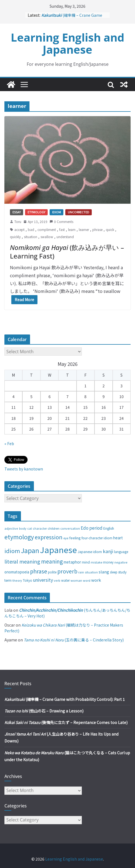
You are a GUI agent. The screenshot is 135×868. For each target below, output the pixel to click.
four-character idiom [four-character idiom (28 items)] (97, 538)
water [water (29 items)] (65, 580)
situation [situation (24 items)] (91, 572)
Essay (17, 212)
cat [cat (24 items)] (30, 528)
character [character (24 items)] (40, 528)
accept (19, 229)
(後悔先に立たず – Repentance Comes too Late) (66, 722)
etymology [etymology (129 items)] (19, 537)
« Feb (9, 443)
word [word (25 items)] (87, 580)
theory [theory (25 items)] (17, 580)
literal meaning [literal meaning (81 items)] (22, 561)
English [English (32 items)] (109, 528)
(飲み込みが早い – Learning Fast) (67, 252)
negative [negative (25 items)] (121, 562)
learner (84, 229)
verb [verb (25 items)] (57, 580)
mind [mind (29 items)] (86, 562)
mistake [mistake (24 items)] (96, 562)
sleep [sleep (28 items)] (114, 572)
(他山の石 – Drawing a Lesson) (44, 711)
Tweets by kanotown (24, 469)
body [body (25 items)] (23, 528)
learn (72, 229)
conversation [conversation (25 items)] (70, 528)
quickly (15, 237)
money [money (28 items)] (108, 562)
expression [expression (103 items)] (49, 537)
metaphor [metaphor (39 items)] (72, 562)
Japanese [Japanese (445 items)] (58, 549)
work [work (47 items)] (96, 580)
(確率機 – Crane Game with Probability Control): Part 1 (65, 699)
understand (65, 237)
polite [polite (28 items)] (52, 572)
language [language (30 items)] (121, 552)
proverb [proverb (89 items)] (67, 571)
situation (31, 237)
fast (62, 229)
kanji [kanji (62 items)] (108, 551)
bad (31, 229)
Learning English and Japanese (67, 43)
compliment (47, 229)
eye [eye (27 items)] (66, 538)
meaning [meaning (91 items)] (52, 561)
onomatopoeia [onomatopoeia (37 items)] (17, 572)
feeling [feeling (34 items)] (75, 538)
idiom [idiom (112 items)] (12, 551)
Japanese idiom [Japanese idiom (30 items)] (90, 552)
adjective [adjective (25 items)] (11, 528)
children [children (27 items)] (54, 528)
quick (110, 229)
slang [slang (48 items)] (104, 572)
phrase (97, 229)
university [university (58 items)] (43, 580)
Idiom (56, 212)
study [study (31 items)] (122, 572)
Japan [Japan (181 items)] (30, 550)
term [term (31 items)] (8, 580)
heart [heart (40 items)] (118, 538)
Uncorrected (79, 212)
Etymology (36, 212)
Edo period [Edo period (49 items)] (92, 528)
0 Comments (61, 221)
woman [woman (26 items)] (76, 580)
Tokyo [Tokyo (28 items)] (28, 580)
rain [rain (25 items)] (81, 572)
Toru (18, 221)
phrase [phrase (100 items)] (39, 571)
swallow (47, 237)
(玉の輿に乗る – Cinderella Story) (74, 640)
